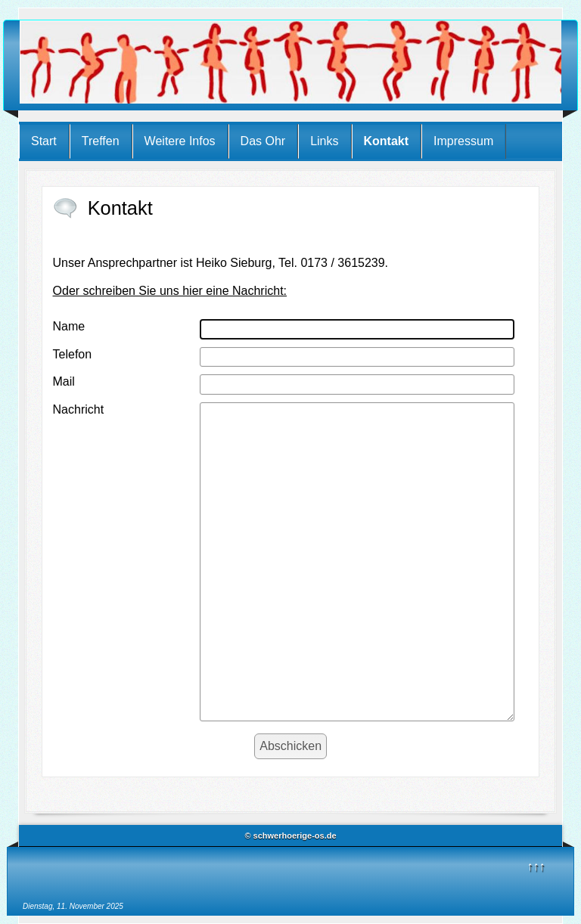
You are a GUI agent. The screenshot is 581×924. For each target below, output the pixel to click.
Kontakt (387, 141)
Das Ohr (263, 141)
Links (324, 141)
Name (69, 326)
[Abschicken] (290, 746)
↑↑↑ (536, 866)
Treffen (101, 141)
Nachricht (79, 409)
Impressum (463, 141)
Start (44, 141)
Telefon (73, 354)
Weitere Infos (180, 141)
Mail (64, 381)
